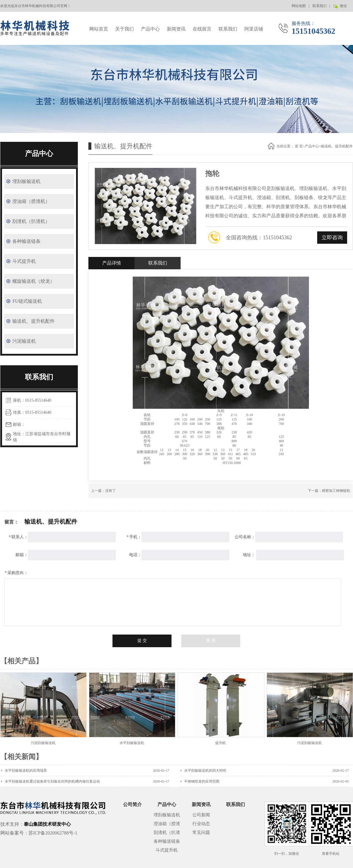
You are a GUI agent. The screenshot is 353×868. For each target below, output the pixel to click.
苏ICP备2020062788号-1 (53, 833)
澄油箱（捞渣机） (31, 201)
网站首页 (99, 29)
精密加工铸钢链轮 (336, 491)
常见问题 (201, 832)
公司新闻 (201, 815)
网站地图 (299, 6)
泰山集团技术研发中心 (47, 824)
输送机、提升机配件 (33, 321)
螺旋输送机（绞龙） (33, 281)
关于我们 (125, 29)
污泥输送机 (24, 341)
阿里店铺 (254, 29)
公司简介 (132, 804)
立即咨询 (332, 238)
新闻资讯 (176, 29)
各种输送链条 (26, 241)
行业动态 (201, 824)
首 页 (299, 146)
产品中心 (150, 29)
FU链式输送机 (27, 301)
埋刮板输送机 (26, 181)
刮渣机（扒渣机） (31, 221)
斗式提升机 (24, 261)
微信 (343, 8)
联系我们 (320, 6)
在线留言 (202, 29)
